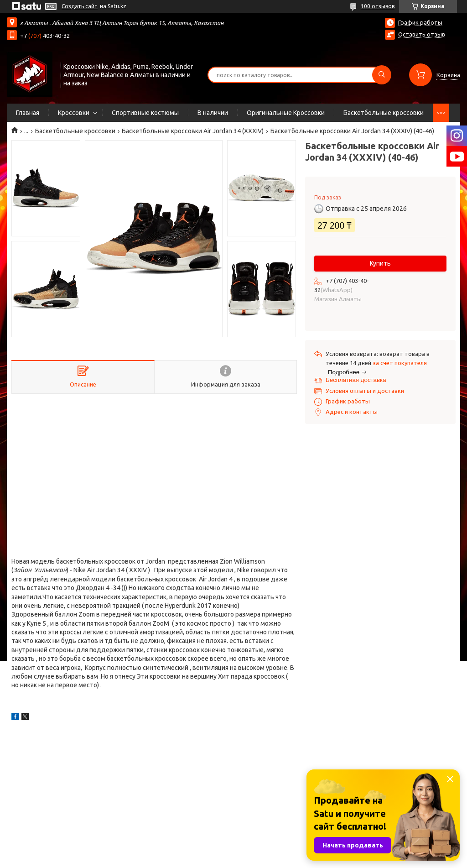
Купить (380, 263)
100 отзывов (378, 6)
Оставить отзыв (422, 34)
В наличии (213, 113)
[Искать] (382, 75)
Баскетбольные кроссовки (384, 113)
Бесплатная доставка (356, 380)
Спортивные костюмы (145, 113)
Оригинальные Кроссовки (286, 113)
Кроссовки (74, 113)
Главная (28, 113)
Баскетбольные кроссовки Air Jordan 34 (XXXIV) (193, 131)
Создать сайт (80, 6)
